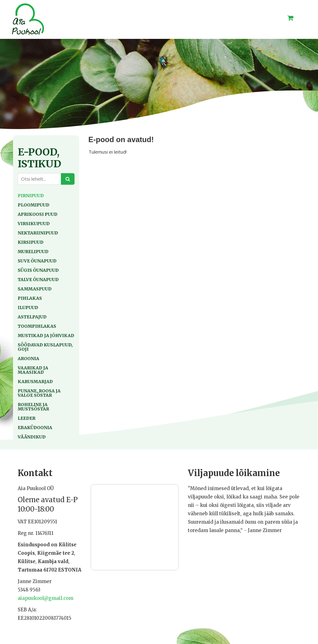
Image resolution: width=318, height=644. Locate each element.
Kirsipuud (31, 242)
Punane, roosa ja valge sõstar (39, 393)
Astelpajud (32, 317)
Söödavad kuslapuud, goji (45, 347)
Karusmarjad (35, 382)
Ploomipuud (34, 205)
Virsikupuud (34, 224)
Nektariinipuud (38, 233)
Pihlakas (30, 298)
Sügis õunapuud (38, 270)
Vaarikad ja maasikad (33, 370)
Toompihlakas (37, 326)
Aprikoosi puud (38, 214)
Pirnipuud (31, 196)
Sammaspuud (35, 289)
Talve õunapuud (38, 280)
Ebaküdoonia (35, 428)
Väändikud (32, 437)
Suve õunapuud (37, 261)
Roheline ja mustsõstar (33, 407)
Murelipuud (33, 252)
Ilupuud (28, 308)
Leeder (27, 418)
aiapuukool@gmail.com (45, 598)
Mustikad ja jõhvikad (46, 336)
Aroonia (28, 359)
